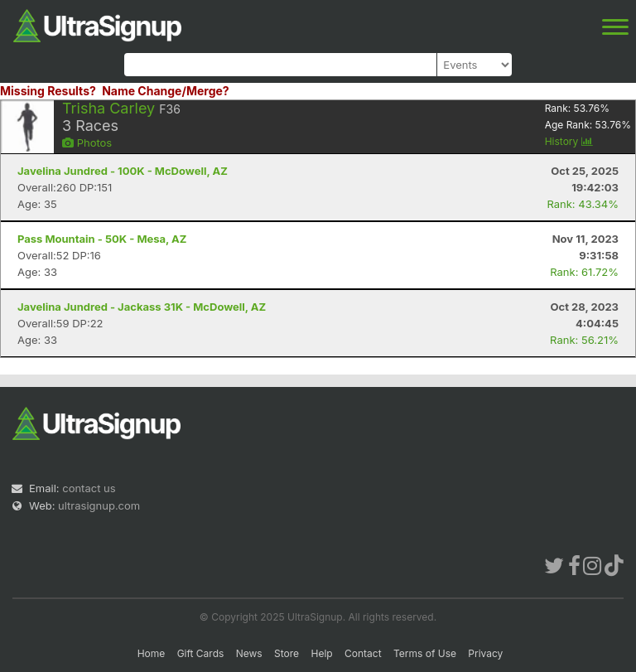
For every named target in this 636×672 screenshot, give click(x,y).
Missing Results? (48, 91)
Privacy (485, 653)
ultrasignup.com (99, 505)
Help (321, 653)
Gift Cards (201, 653)
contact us (89, 488)
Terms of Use (425, 653)
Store (287, 653)
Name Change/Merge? (166, 91)
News (249, 653)
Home (152, 653)
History (569, 141)
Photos (87, 143)
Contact (363, 653)
